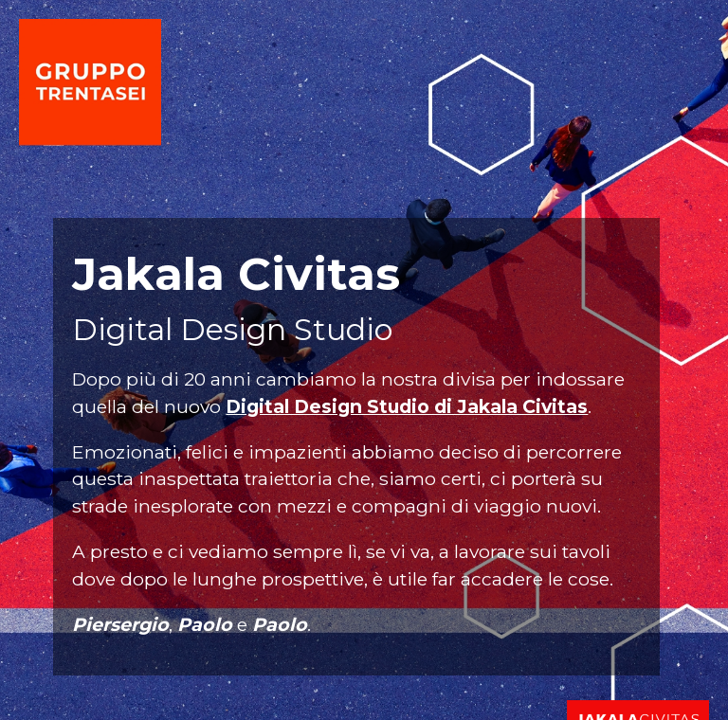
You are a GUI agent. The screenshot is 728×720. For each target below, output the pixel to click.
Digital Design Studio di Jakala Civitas (407, 406)
